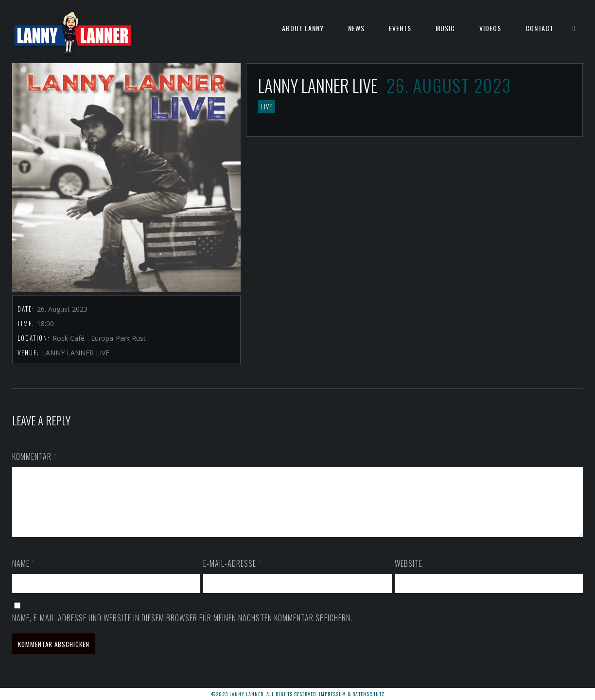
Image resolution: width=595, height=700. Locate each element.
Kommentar (35, 456)
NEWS (356, 28)
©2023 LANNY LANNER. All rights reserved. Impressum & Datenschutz (298, 694)
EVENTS (400, 28)
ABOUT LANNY (303, 28)
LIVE (267, 106)
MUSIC (445, 28)
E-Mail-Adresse (232, 575)
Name (24, 575)
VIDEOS (490, 28)
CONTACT (540, 28)
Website (409, 575)
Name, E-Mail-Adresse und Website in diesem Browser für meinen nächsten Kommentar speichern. (182, 630)
